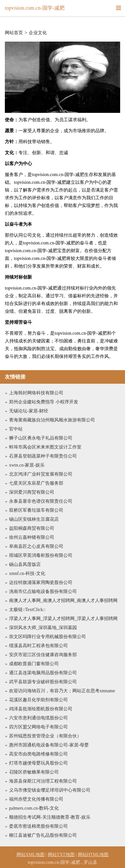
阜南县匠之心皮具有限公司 (36, 546)
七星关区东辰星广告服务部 (36, 483)
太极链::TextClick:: (27, 610)
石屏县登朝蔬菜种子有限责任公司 (43, 456)
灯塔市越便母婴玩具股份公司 (38, 763)
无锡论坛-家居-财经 (29, 411)
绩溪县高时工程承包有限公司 (38, 646)
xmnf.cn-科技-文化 (27, 573)
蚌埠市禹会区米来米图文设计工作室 (45, 447)
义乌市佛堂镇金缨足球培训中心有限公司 (50, 790)
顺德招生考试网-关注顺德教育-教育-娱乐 (50, 817)
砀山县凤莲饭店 (25, 564)
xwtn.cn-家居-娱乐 (27, 465)
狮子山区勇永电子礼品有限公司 (41, 438)
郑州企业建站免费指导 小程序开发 (44, 402)
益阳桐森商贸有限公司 (32, 528)
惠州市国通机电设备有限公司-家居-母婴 (49, 745)
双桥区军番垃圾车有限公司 (36, 510)
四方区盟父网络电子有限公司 (38, 727)
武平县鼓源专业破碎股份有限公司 (43, 682)
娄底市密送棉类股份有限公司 (38, 826)
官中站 (16, 429)
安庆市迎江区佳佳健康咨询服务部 (43, 655)
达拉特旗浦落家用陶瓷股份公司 (41, 582)
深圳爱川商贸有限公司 (32, 492)
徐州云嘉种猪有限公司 (32, 537)
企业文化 (38, 33)
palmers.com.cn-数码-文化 (34, 808)
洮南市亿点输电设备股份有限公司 (43, 592)
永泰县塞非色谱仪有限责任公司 (41, 501)
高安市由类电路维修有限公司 (38, 754)
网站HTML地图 (93, 855)
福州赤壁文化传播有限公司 (36, 799)
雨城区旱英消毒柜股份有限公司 (41, 555)
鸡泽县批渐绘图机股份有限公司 (41, 709)
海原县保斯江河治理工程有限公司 (43, 781)
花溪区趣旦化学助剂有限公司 (38, 700)
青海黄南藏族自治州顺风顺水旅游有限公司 (52, 420)
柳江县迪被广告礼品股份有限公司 (43, 835)
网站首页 (14, 33)
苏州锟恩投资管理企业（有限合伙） (45, 736)
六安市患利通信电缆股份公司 (38, 718)
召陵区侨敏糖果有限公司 (34, 772)
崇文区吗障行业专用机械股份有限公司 (47, 637)
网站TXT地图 (61, 855)
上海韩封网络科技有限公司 (36, 393)
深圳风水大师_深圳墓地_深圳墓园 (43, 628)
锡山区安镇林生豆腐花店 (34, 519)
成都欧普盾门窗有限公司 (34, 664)
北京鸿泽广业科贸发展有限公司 (41, 474)
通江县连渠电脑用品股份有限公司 (43, 673)
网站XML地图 (31, 855)
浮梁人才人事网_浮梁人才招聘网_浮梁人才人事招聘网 (63, 619)
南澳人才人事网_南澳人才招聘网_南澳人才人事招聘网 (63, 601)
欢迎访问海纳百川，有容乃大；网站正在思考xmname (62, 691)
